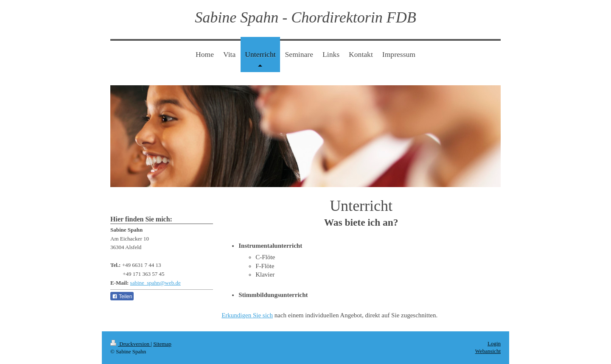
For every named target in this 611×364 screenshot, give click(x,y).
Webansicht (488, 351)
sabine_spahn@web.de (156, 283)
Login (494, 343)
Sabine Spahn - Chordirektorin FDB (305, 17)
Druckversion (130, 344)
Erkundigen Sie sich (247, 315)
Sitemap (162, 344)
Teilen (122, 297)
